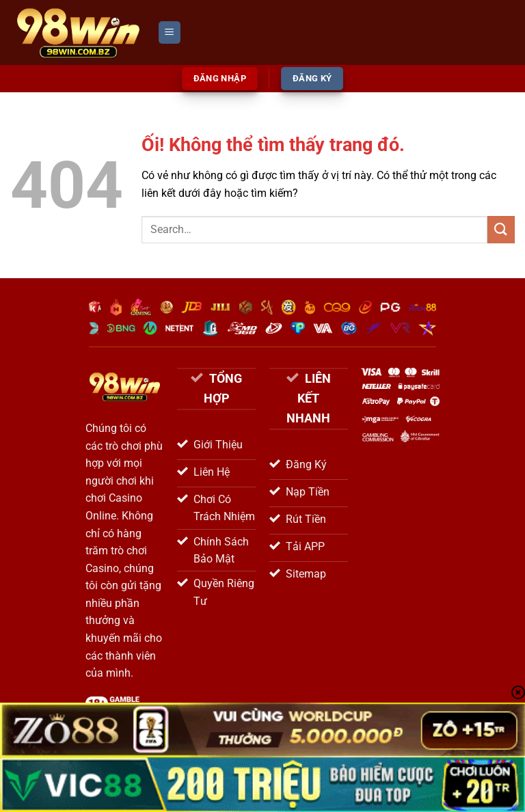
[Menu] (170, 32)
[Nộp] (501, 229)
